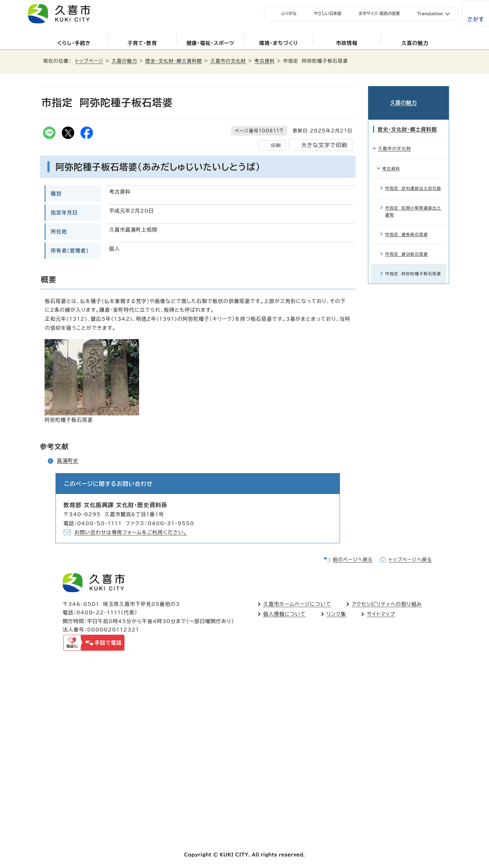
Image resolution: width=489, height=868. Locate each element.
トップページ (89, 61)
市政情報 (347, 43)
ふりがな (289, 14)
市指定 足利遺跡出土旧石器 (413, 179)
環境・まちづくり (279, 43)
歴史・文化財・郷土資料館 (174, 61)
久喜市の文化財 (228, 61)
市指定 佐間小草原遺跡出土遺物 (413, 202)
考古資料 (265, 61)
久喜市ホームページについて (297, 604)
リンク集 (336, 614)
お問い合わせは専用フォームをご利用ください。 (131, 532)
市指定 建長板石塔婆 (407, 225)
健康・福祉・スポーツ (210, 43)
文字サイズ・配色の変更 (379, 14)
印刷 (276, 145)
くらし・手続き (74, 43)
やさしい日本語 (328, 14)
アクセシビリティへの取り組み (387, 604)
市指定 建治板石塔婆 (407, 245)
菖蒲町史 (68, 461)
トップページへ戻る (410, 560)
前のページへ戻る (353, 560)
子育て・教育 (142, 43)
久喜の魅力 (415, 43)
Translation (430, 14)
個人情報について (284, 614)
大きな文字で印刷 (324, 145)
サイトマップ (381, 614)
